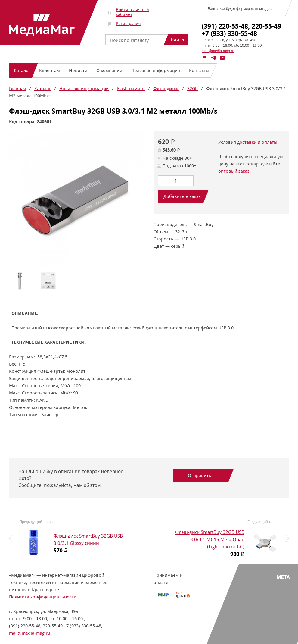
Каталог (43, 88)
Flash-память (131, 88)
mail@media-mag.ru (218, 51)
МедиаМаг (42, 25)
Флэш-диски (166, 88)
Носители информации (84, 88)
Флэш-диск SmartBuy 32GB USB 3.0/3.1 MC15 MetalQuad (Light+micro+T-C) (210, 540)
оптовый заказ (234, 171)
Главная (17, 88)
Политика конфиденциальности (43, 597)
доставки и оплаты (257, 142)
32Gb (192, 88)
